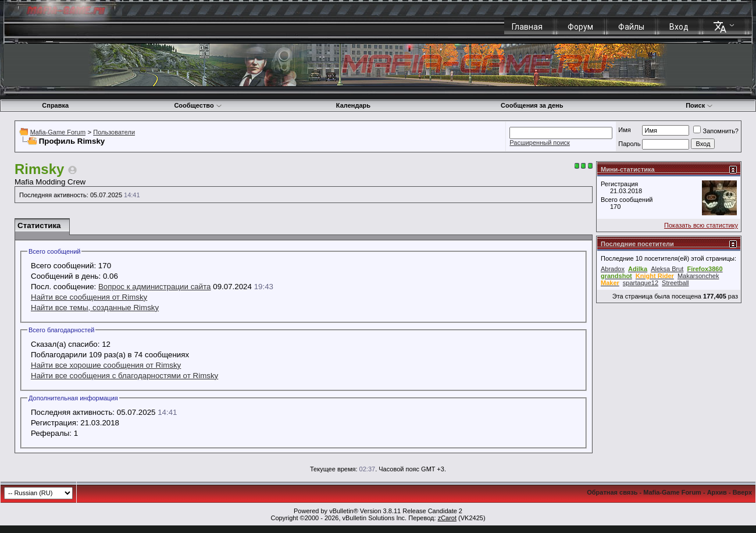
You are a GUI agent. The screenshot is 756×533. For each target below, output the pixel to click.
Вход (679, 27)
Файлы (631, 27)
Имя (624, 130)
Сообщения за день (532, 105)
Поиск (699, 105)
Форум (580, 27)
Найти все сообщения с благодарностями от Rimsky (124, 376)
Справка (55, 105)
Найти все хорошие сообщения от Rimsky (106, 365)
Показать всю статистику (701, 225)
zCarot (447, 518)
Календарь (353, 105)
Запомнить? (716, 131)
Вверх (742, 492)
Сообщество (198, 105)
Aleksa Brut (667, 269)
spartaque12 (641, 283)
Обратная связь (612, 492)
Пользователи (114, 132)
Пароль (629, 144)
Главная (527, 27)
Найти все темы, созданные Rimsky (95, 308)
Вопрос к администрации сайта (155, 287)
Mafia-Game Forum (58, 132)
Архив (717, 492)
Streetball (675, 283)
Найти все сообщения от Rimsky (89, 297)
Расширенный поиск (540, 143)
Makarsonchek (698, 276)
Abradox (613, 269)
